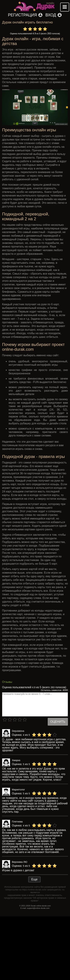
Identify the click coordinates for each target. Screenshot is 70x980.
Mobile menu (65, 7)
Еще (34, 879)
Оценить (58, 722)
